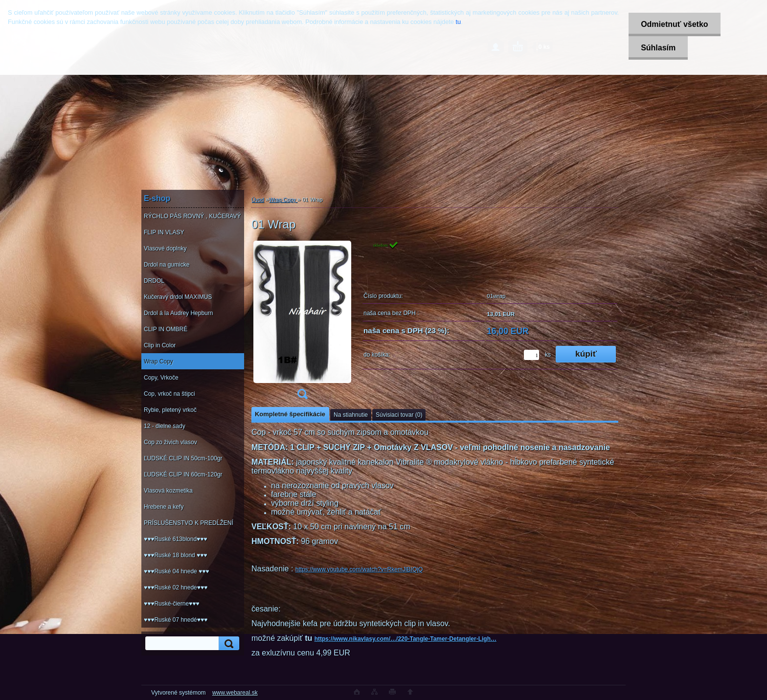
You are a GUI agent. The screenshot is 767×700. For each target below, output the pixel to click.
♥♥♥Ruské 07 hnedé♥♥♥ (176, 620)
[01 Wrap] (302, 323)
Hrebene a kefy (164, 507)
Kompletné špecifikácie (290, 414)
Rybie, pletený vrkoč (170, 410)
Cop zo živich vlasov (170, 442)
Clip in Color (160, 345)
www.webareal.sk (235, 693)
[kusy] (531, 355)
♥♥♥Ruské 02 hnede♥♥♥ (176, 587)
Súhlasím (658, 48)
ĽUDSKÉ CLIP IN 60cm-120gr (183, 474)
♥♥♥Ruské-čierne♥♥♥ (171, 604)
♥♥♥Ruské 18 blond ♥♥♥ (175, 555)
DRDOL (154, 281)
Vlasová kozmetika (168, 491)
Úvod (258, 200)
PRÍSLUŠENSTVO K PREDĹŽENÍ (189, 523)
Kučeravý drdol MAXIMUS (178, 297)
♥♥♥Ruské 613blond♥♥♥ (175, 539)
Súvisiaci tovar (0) (399, 415)
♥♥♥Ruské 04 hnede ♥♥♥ (176, 571)
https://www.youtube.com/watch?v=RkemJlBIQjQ (359, 569)
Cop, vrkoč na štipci (169, 394)
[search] (227, 644)
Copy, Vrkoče (161, 378)
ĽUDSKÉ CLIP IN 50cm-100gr (183, 458)
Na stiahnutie (351, 415)
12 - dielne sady (165, 426)
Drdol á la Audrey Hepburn (178, 313)
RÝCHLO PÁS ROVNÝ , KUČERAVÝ (192, 216)
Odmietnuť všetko (674, 24)
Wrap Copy (158, 361)
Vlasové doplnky (165, 248)
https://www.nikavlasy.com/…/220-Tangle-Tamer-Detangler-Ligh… (406, 639)
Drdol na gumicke (167, 265)
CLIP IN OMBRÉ (166, 329)
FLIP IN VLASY (164, 232)
